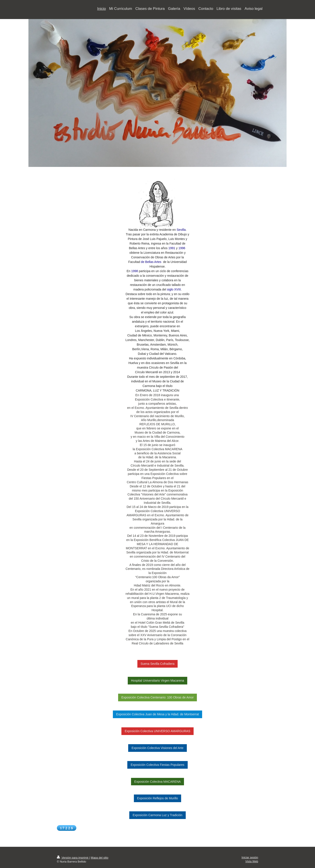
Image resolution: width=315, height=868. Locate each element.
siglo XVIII (174, 289)
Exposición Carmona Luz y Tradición (157, 815)
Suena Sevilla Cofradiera (158, 664)
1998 (135, 271)
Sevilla (181, 230)
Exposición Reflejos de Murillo (158, 798)
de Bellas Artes (151, 262)
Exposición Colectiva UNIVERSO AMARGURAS (157, 731)
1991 (172, 248)
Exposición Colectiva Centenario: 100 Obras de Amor (158, 697)
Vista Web (252, 861)
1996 (182, 248)
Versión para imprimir (73, 858)
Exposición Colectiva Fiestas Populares (157, 765)
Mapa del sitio (100, 858)
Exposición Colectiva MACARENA (157, 782)
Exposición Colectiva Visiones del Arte (157, 748)
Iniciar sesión (250, 857)
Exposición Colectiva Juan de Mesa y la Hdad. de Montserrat (157, 714)
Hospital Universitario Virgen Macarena (158, 681)
